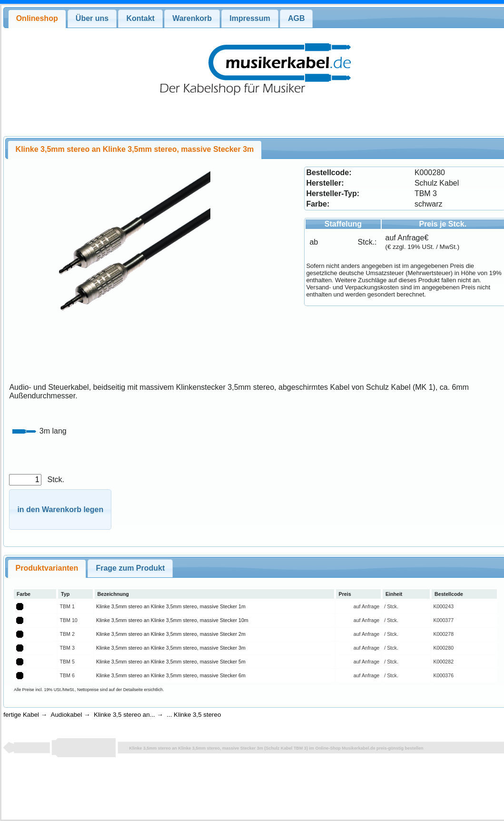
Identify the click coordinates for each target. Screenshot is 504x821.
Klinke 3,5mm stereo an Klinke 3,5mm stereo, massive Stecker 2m (171, 634)
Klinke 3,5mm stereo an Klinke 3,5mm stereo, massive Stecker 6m (171, 675)
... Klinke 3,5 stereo (194, 715)
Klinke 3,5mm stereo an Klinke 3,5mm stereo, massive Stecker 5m (171, 662)
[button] (60, 509)
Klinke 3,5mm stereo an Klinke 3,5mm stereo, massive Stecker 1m (171, 606)
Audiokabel (67, 715)
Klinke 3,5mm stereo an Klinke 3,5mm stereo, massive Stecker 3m (171, 648)
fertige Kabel (21, 715)
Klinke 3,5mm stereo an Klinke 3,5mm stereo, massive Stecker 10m (172, 620)
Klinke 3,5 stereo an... (124, 715)
